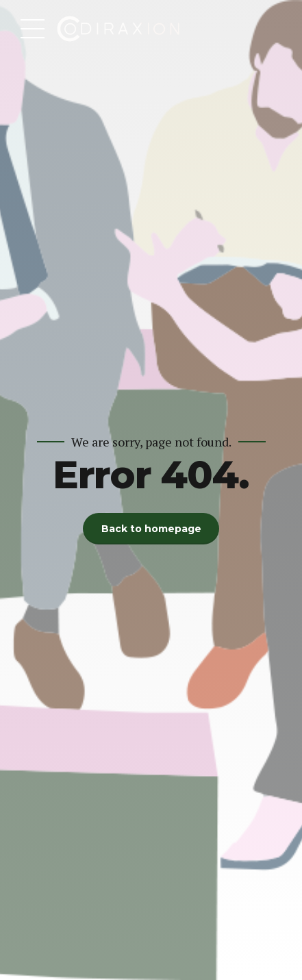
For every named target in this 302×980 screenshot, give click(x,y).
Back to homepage (151, 529)
